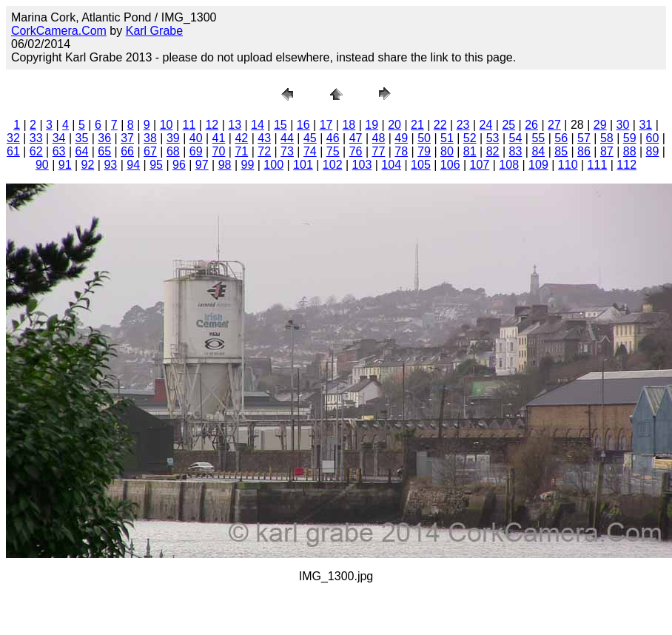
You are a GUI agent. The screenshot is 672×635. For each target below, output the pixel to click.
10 (167, 125)
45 (310, 138)
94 (133, 165)
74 (310, 151)
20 (394, 125)
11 (189, 125)
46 (333, 138)
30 (623, 125)
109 (538, 165)
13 (235, 125)
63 (59, 151)
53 (493, 138)
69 (196, 151)
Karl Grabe (154, 31)
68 (173, 151)
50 (424, 138)
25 (508, 125)
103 (362, 165)
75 (333, 151)
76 (356, 151)
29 (600, 125)
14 (258, 125)
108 (509, 165)
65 (104, 151)
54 (516, 138)
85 (561, 151)
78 (401, 151)
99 (248, 165)
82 (493, 151)
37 (127, 138)
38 (150, 138)
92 (88, 165)
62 (36, 151)
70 (219, 151)
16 (303, 125)
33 (36, 138)
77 (378, 151)
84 (538, 151)
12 (212, 125)
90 (42, 165)
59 (630, 138)
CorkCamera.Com (59, 31)
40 (196, 138)
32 (13, 138)
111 (598, 165)
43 (264, 138)
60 (653, 138)
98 (225, 165)
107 (480, 165)
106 (450, 165)
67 (150, 151)
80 (447, 151)
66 (127, 151)
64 (82, 151)
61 (13, 151)
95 (156, 165)
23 (463, 125)
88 (630, 151)
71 (241, 151)
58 (607, 138)
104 (391, 165)
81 (470, 151)
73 (287, 151)
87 (607, 151)
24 (486, 125)
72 (264, 151)
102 (333, 165)
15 (280, 125)
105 (421, 165)
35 (82, 138)
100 (273, 165)
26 (531, 125)
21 (417, 125)
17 (326, 125)
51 (447, 138)
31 (645, 125)
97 (202, 165)
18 (349, 125)
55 (538, 138)
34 (59, 138)
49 (401, 138)
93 (110, 165)
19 (372, 125)
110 (568, 165)
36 (104, 138)
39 (173, 138)
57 (584, 138)
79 (424, 151)
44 (287, 138)
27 (554, 125)
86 (584, 151)
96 (179, 165)
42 (241, 138)
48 (378, 138)
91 (65, 165)
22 (440, 125)
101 (303, 165)
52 (470, 138)
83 (516, 151)
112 (626, 165)
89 (653, 151)
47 (356, 138)
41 (219, 138)
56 (561, 138)
